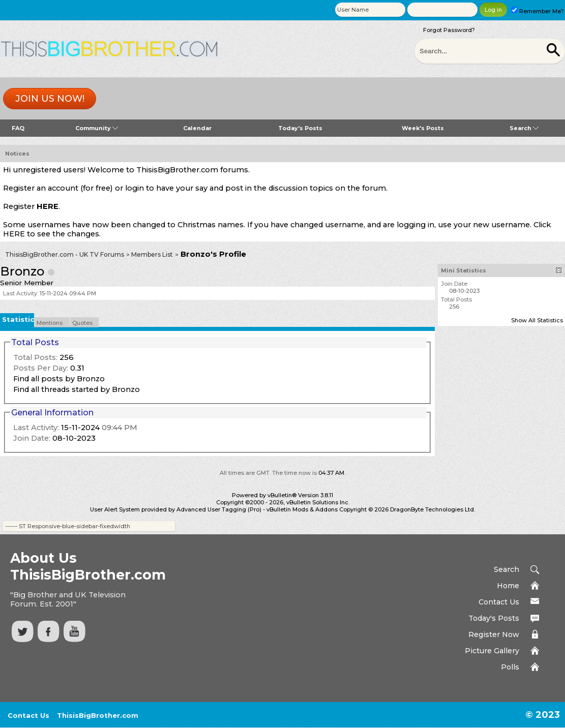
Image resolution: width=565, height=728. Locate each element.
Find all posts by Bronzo (59, 379)
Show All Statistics (537, 320)
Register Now (494, 634)
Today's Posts (300, 128)
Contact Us (499, 602)
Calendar (197, 128)
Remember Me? (538, 11)
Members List (152, 254)
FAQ (18, 128)
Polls (510, 667)
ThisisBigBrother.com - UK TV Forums (65, 254)
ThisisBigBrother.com (98, 715)
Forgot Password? (449, 30)
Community (97, 128)
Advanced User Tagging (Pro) (219, 509)
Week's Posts (423, 128)
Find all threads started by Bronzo (77, 389)
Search (524, 128)
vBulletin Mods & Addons (302, 509)
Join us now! (50, 99)
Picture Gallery (492, 651)
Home (508, 586)
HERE (48, 206)
